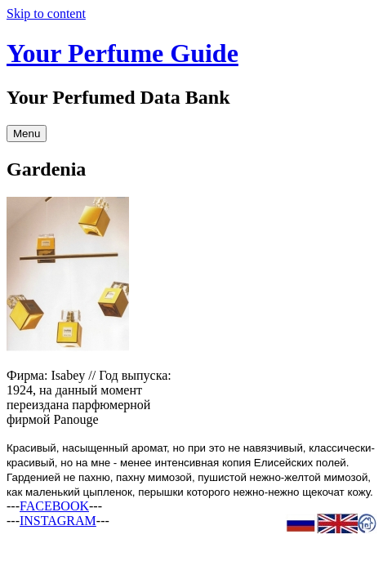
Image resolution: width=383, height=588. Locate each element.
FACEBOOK (54, 506)
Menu (27, 134)
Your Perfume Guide (122, 53)
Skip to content (46, 13)
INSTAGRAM (58, 521)
